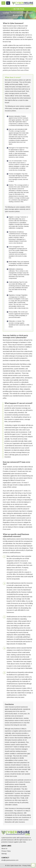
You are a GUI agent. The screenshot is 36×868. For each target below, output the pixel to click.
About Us (4, 848)
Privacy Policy (6, 851)
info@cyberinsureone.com (10, 860)
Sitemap (4, 854)
